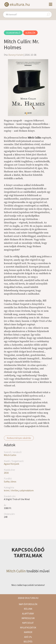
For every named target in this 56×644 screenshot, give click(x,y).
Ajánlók (30, 33)
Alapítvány (28, 614)
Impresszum (28, 618)
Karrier (28, 632)
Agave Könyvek (11, 464)
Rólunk (28, 609)
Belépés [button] (28, 642)
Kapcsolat (28, 623)
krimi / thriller (11, 490)
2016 (6, 473)
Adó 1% (28, 637)
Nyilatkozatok (28, 628)
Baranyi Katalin (16, 55)
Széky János (10, 481)
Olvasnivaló (13, 33)
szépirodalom (27, 490)
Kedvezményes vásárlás (19, 438)
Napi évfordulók (28, 604)
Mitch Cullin (10, 455)
